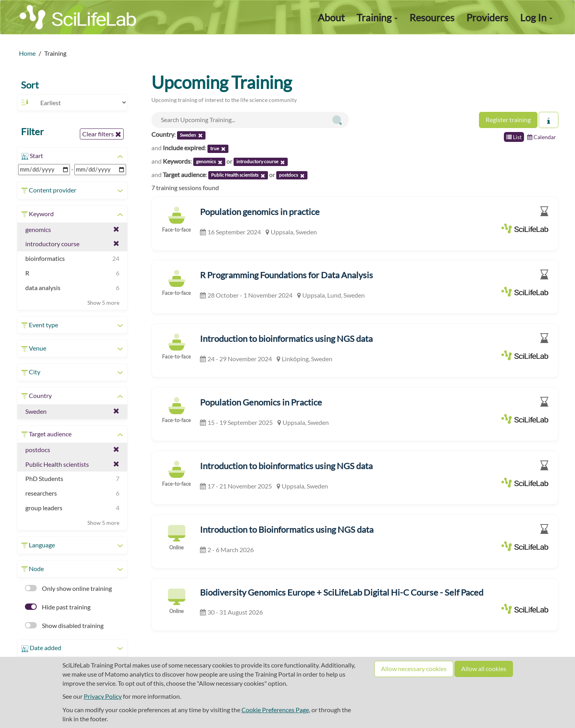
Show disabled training (64, 625)
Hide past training (58, 607)
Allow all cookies (484, 669)
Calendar (542, 137)
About (331, 17)
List (514, 137)
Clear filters (102, 134)
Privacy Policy (103, 696)
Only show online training (68, 588)
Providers (487, 17)
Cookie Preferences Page (275, 710)
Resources (432, 17)
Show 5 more (103, 303)
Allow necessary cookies (414, 669)
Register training (508, 120)
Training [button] (377, 17)
